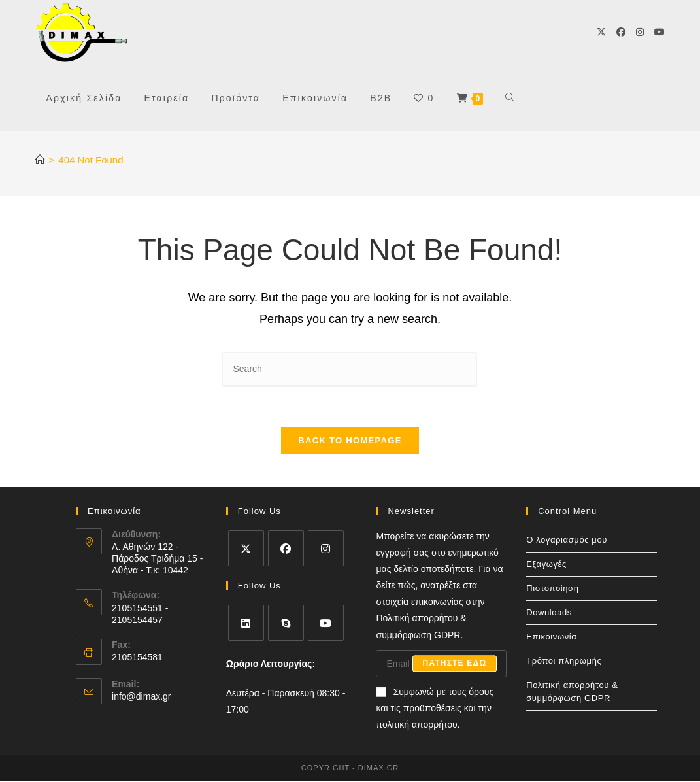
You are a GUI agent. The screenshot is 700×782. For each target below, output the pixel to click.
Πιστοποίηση (552, 588)
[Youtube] (659, 32)
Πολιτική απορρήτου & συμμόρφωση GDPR (572, 691)
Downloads (549, 612)
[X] (601, 32)
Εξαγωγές (546, 564)
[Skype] (286, 623)
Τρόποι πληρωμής (564, 661)
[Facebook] (621, 32)
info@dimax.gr (141, 697)
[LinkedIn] (246, 623)
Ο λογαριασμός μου (567, 540)
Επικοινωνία (551, 637)
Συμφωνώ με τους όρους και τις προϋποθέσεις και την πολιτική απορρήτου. (435, 708)
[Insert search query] (350, 370)
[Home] (40, 160)
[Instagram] (640, 32)
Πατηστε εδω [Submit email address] (455, 664)
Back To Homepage (350, 440)
